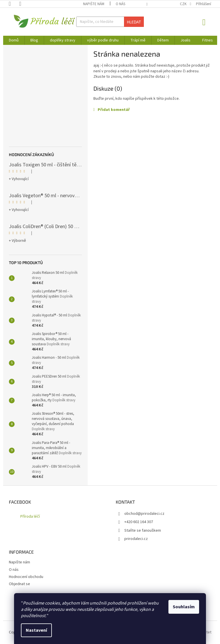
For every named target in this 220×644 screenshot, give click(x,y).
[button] (152, 110)
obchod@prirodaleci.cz (144, 514)
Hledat (134, 22)
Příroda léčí (30, 517)
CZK (184, 4)
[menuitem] (14, 40)
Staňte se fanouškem (143, 531)
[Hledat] (110, 22)
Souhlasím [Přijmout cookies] (184, 607)
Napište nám (94, 4)
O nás (120, 4)
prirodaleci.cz (136, 539)
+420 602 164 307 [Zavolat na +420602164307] (139, 522)
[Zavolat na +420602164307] (14, 4)
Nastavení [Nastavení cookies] (36, 630)
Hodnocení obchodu (26, 577)
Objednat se (19, 584)
